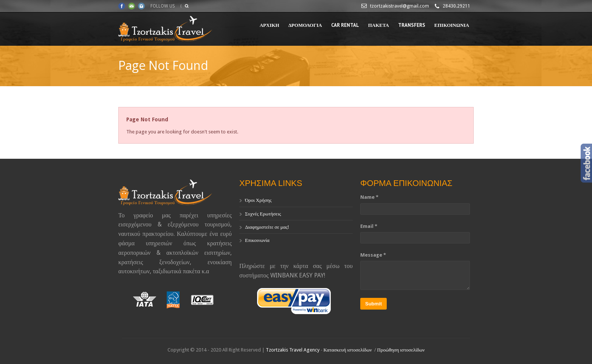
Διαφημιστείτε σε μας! (267, 227)
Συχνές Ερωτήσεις (263, 214)
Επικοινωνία (257, 240)
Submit (373, 304)
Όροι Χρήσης (258, 200)
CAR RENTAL (345, 25)
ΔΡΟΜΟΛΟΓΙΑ (305, 25)
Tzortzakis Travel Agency (293, 350)
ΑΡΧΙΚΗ (270, 25)
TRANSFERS (412, 25)
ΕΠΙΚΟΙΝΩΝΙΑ (452, 25)
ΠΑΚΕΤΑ (379, 25)
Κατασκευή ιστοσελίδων (348, 350)
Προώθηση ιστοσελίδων (401, 350)
